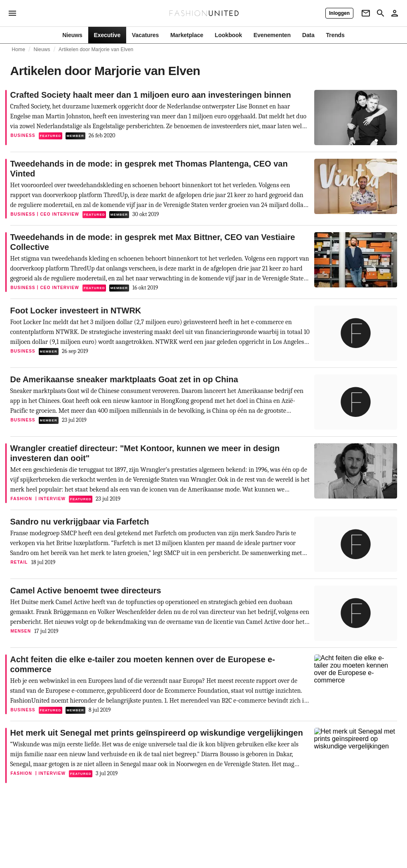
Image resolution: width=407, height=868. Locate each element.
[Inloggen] (339, 13)
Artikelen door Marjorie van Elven (96, 49)
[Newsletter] (366, 13)
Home (19, 49)
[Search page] (381, 13)
